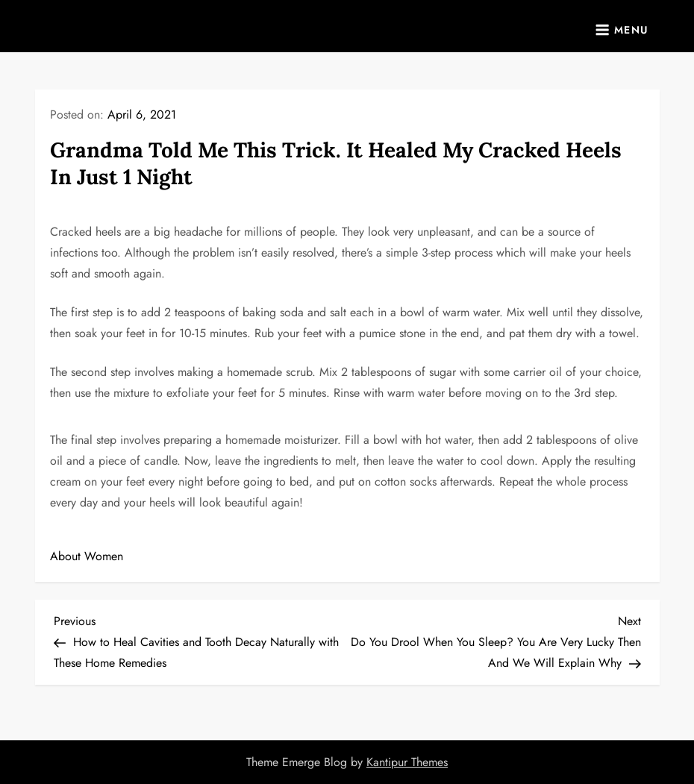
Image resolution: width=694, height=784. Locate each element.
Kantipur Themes (407, 762)
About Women (87, 556)
